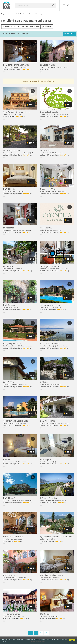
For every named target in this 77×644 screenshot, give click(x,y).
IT (72, 5)
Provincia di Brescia (27, 14)
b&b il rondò (9, 498)
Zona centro (24, 67)
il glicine (44, 382)
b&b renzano (9, 305)
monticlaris (45, 614)
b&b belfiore (9, 575)
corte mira (45, 150)
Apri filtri (69, 34)
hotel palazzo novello (13, 537)
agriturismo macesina (50, 305)
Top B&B (4, 14)
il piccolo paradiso (48, 498)
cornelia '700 (46, 228)
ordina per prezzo (11, 26)
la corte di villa (47, 65)
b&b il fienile (9, 189)
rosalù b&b (8, 382)
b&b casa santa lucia (50, 344)
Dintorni (47, 26)
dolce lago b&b (47, 189)
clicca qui (43, 639)
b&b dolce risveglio (49, 112)
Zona (20, 616)
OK (72, 640)
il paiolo (7, 459)
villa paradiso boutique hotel (17, 112)
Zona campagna (18, 191)
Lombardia (14, 14)
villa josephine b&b (12, 344)
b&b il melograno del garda (16, 65)
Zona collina (59, 153)
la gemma (8, 266)
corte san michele (11, 150)
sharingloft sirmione (50, 266)
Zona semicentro (63, 67)
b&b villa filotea (48, 421)
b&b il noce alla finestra (51, 575)
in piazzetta (9, 228)
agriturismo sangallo (13, 614)
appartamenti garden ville (15, 421)
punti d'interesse (31, 26)
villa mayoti (45, 459)
